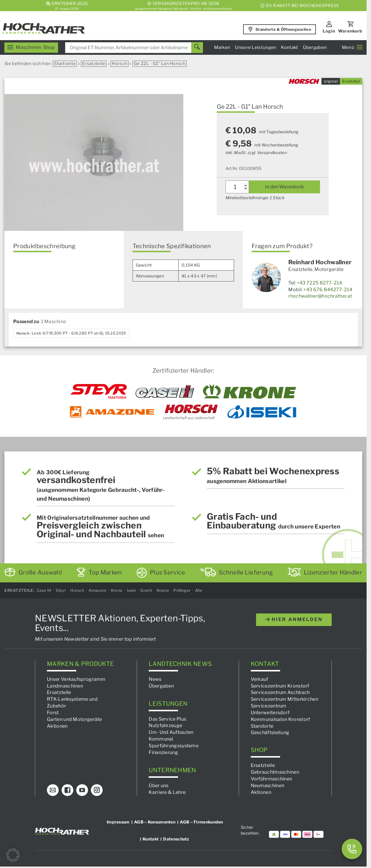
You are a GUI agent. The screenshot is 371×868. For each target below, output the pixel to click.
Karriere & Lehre (167, 792)
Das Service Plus (167, 719)
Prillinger (182, 590)
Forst (53, 713)
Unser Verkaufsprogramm (76, 679)
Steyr (61, 590)
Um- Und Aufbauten (171, 732)
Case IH (44, 590)
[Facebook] (67, 790)
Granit (146, 590)
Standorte (262, 726)
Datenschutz (176, 839)
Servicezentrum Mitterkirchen (284, 699)
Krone (117, 590)
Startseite (65, 64)
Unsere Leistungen (256, 47)
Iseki (132, 590)
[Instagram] (97, 790)
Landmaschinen (65, 686)
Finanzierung (163, 752)
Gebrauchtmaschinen (275, 772)
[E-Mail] (53, 790)
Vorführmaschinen (272, 779)
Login (329, 31)
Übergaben (315, 47)
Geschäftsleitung (270, 733)
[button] (13, 855)
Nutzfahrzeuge (165, 725)
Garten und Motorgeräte (74, 719)
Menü (352, 47)
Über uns (159, 786)
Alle (199, 590)
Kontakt (289, 47)
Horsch (120, 64)
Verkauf (260, 679)
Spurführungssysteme (174, 746)
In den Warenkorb (284, 187)
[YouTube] (82, 790)
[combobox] (134, 48)
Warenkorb (350, 31)
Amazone (97, 590)
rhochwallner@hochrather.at (320, 296)
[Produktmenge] (237, 187)
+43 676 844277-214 (328, 290)
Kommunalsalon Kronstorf (281, 719)
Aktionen (57, 726)
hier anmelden (294, 619)
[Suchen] (197, 48)
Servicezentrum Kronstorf (280, 686)
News (155, 679)
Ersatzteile (94, 64)
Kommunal (161, 739)
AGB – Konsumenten (155, 822)
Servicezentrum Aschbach (280, 692)
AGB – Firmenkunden (201, 822)
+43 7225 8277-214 (319, 283)
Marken (222, 47)
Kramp (163, 590)
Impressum (118, 822)
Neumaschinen (268, 786)
